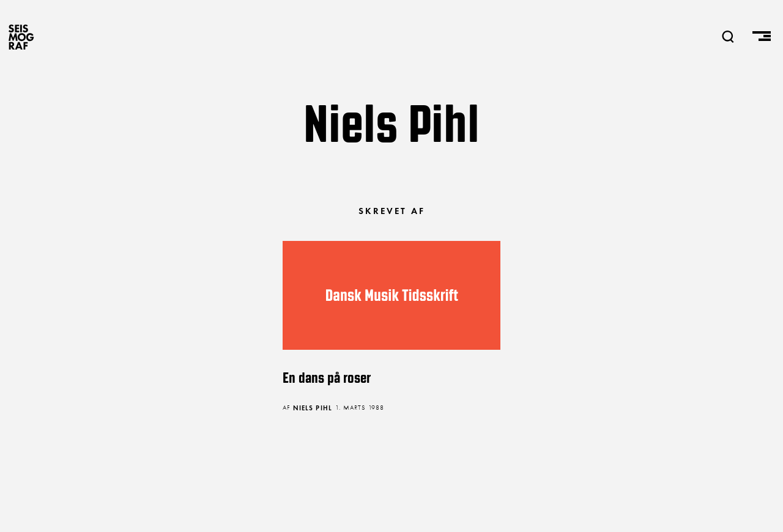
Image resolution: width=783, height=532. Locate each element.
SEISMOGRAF (21, 37)
